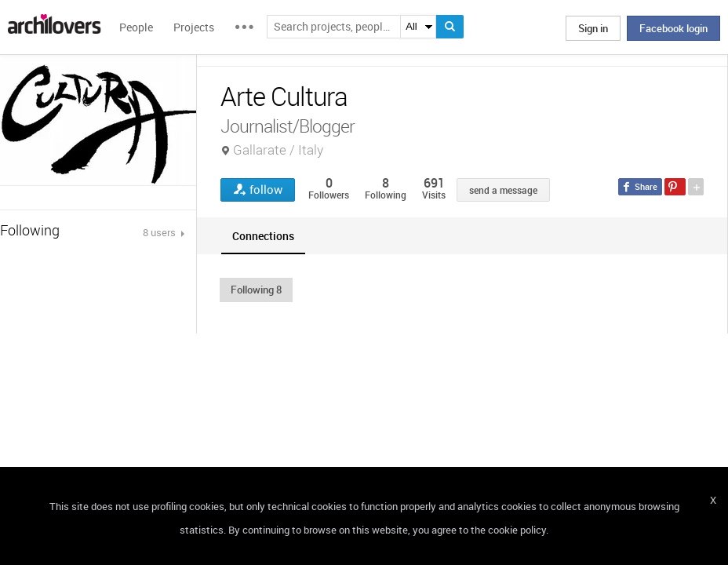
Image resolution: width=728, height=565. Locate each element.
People (136, 27)
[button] (256, 290)
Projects (194, 27)
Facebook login (673, 28)
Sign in (593, 28)
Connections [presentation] (263, 236)
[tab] (263, 236)
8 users (160, 232)
